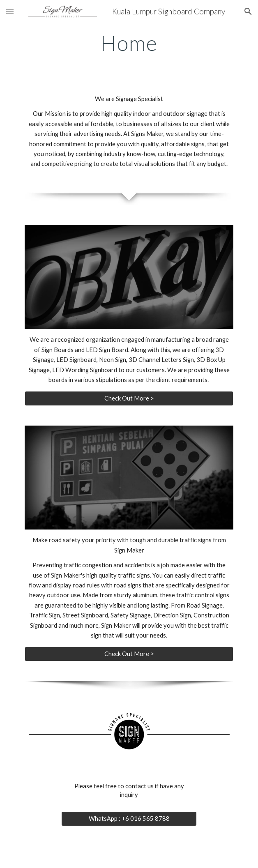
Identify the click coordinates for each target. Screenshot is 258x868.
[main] (129, 43)
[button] (10, 11)
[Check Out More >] (129, 398)
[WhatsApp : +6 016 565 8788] (129, 819)
